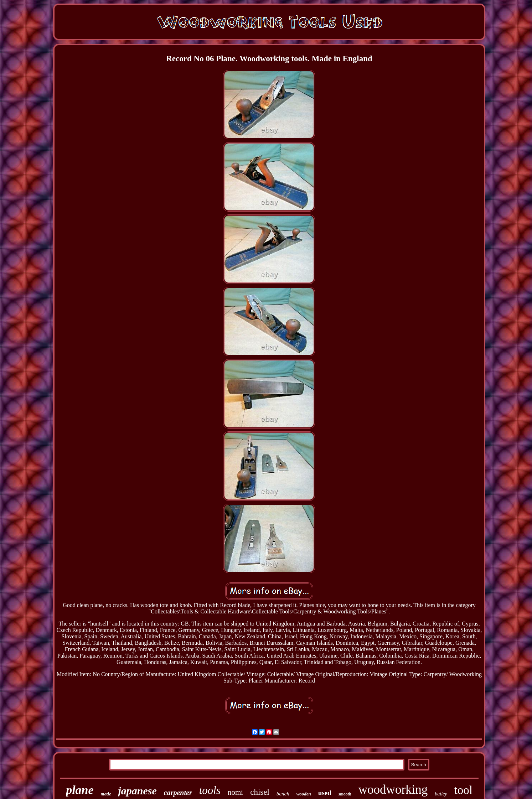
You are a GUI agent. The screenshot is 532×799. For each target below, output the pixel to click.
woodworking (393, 790)
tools (210, 790)
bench (283, 794)
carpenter (178, 793)
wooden (304, 794)
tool (463, 790)
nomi (235, 792)
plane (80, 790)
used (325, 793)
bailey (441, 794)
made (106, 794)
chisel (260, 792)
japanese (138, 791)
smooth (345, 794)
